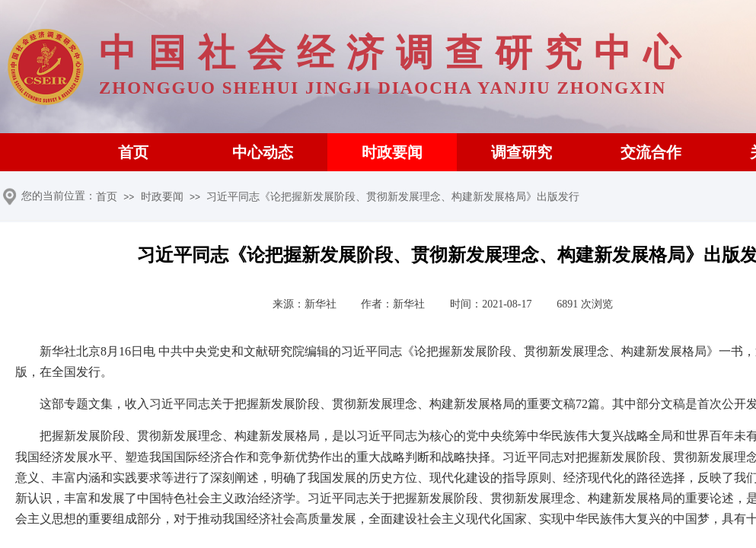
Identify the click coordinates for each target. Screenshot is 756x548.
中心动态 (263, 152)
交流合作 (651, 152)
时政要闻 (392, 152)
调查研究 (522, 152)
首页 (133, 152)
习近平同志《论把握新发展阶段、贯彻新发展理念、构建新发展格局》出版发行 (393, 197)
